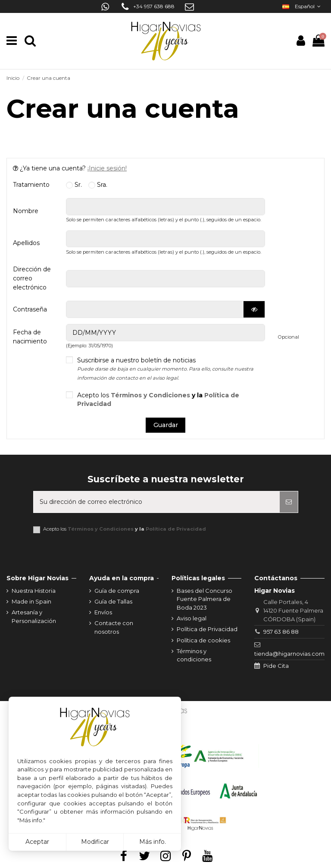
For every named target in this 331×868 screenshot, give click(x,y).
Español (302, 6)
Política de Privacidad (176, 529)
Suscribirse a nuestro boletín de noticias (165, 369)
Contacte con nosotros (114, 627)
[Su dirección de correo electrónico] (157, 502)
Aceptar (37, 842)
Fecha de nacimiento (30, 337)
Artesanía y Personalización (34, 616)
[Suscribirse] (289, 502)
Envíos (103, 612)
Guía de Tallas (113, 601)
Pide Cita (276, 666)
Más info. (153, 842)
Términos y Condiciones (150, 395)
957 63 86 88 (281, 632)
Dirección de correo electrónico (32, 278)
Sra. (98, 185)
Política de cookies (203, 640)
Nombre (26, 211)
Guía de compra (117, 591)
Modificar (95, 842)
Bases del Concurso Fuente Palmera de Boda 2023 (205, 599)
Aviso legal (192, 618)
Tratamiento (31, 185)
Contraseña (30, 309)
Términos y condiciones (194, 655)
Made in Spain (31, 601)
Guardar (166, 425)
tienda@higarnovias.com (289, 654)
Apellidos (26, 243)
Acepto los (158, 399)
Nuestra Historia (34, 591)
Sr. (74, 185)
